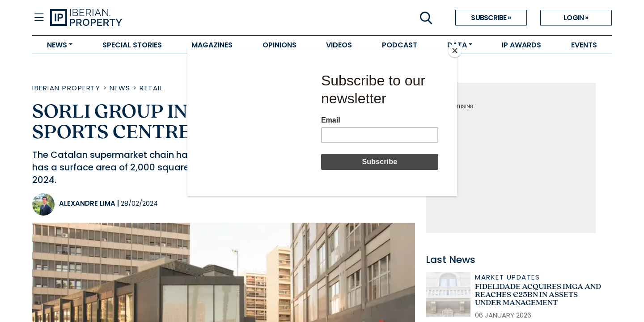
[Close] (455, 51)
